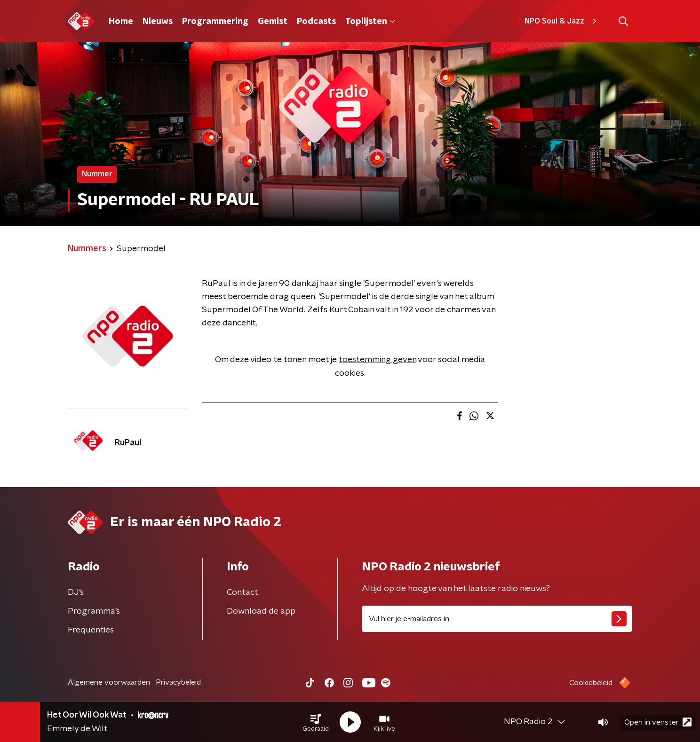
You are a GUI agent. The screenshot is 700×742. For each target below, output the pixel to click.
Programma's (94, 611)
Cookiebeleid (591, 683)
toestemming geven (378, 360)
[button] (316, 722)
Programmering (215, 22)
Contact (243, 592)
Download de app (261, 611)
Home (121, 22)
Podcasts (316, 22)
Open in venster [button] (658, 722)
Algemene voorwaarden (109, 682)
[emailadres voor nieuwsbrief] (497, 619)
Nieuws (158, 22)
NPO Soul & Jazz (562, 21)
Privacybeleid (178, 682)
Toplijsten (370, 22)
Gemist (273, 22)
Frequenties (91, 630)
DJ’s (76, 592)
